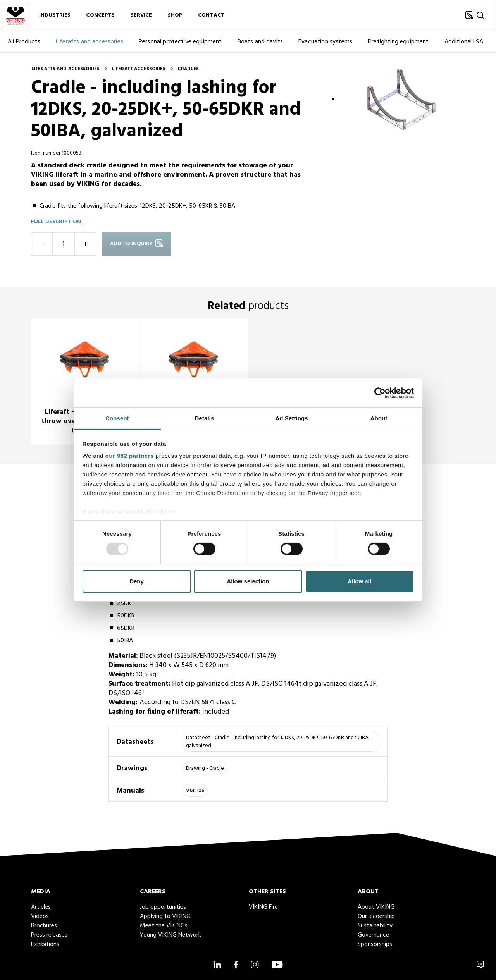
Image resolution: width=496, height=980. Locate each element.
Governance (373, 935)
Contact (211, 15)
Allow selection (248, 581)
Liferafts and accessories (90, 42)
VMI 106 (195, 791)
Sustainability (375, 926)
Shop (175, 15)
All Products (24, 42)
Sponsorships (375, 944)
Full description (56, 222)
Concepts (100, 15)
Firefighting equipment (398, 42)
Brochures (44, 926)
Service (141, 15)
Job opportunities (163, 907)
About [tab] (379, 418)
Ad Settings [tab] (291, 418)
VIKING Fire (263, 907)
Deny (137, 581)
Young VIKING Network (170, 935)
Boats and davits (260, 42)
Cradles (188, 69)
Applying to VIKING (165, 916)
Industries (55, 15)
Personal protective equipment (180, 42)
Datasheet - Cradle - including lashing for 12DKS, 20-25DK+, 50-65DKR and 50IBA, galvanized (278, 742)
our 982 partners (130, 456)
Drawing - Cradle (205, 768)
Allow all (359, 581)
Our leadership (376, 916)
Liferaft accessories (139, 69)
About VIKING (376, 907)
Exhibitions (45, 944)
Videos (40, 916)
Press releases (49, 935)
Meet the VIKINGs (164, 926)
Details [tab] (205, 418)
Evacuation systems (325, 42)
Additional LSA (464, 42)
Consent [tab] (117, 418)
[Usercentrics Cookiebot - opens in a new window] (380, 393)
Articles (41, 907)
